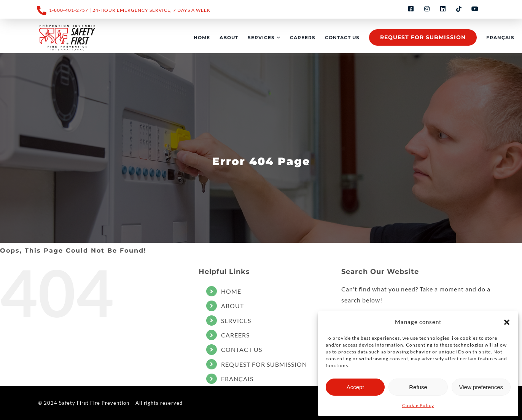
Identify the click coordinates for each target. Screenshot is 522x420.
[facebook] (411, 9)
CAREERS (235, 335)
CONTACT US (242, 349)
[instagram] (427, 9)
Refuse (418, 387)
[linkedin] (443, 9)
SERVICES (236, 321)
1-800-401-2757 (69, 10)
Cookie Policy (418, 405)
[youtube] (475, 9)
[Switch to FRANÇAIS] (500, 38)
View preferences (481, 387)
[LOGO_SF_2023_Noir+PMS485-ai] (67, 37)
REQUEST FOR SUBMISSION (264, 364)
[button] (507, 322)
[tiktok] (459, 9)
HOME (231, 291)
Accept (355, 387)
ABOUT (232, 306)
